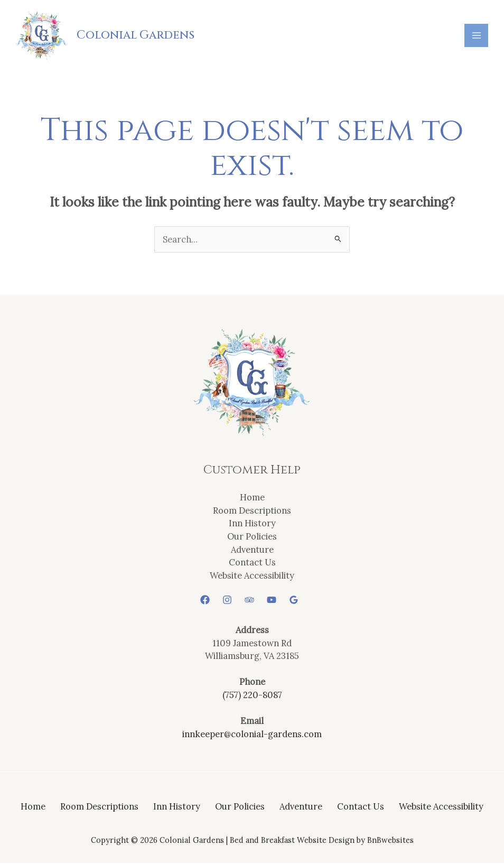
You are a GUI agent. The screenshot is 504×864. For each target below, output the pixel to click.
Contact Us (252, 563)
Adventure (252, 550)
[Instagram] (227, 601)
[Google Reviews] (294, 601)
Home (252, 498)
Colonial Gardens (136, 35)
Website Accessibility (252, 576)
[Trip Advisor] (249, 601)
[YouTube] (272, 601)
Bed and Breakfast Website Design (292, 841)
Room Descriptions (252, 511)
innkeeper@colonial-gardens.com (252, 734)
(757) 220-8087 (252, 696)
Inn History (252, 524)
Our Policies (252, 537)
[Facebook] (205, 601)
